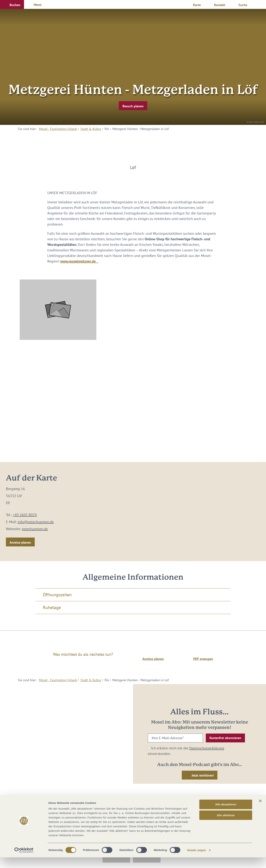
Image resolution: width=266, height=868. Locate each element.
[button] (12, 4)
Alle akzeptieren (226, 815)
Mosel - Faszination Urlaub (58, 129)
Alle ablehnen (226, 826)
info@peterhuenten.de (36, 522)
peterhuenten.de (35, 529)
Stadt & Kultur (91, 129)
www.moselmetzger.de (79, 261)
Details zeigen (196, 861)
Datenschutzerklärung (207, 748)
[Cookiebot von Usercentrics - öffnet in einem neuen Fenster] (24, 861)
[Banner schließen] (260, 811)
